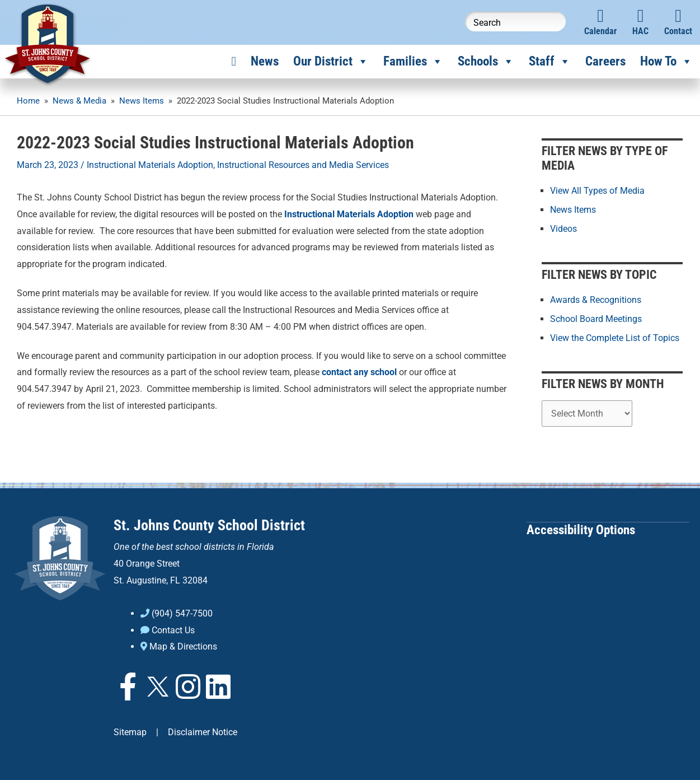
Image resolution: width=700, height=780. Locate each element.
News (265, 61)
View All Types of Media (597, 191)
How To (666, 62)
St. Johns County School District (209, 524)
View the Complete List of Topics (615, 337)
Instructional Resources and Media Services (303, 165)
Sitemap (130, 731)
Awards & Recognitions (596, 299)
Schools (486, 62)
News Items (573, 210)
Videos (563, 229)
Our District (331, 62)
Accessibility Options (581, 528)
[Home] (234, 62)
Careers (605, 61)
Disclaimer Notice (203, 731)
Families (413, 62)
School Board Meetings (596, 318)
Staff (550, 62)
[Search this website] (515, 22)
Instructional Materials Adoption (150, 165)
